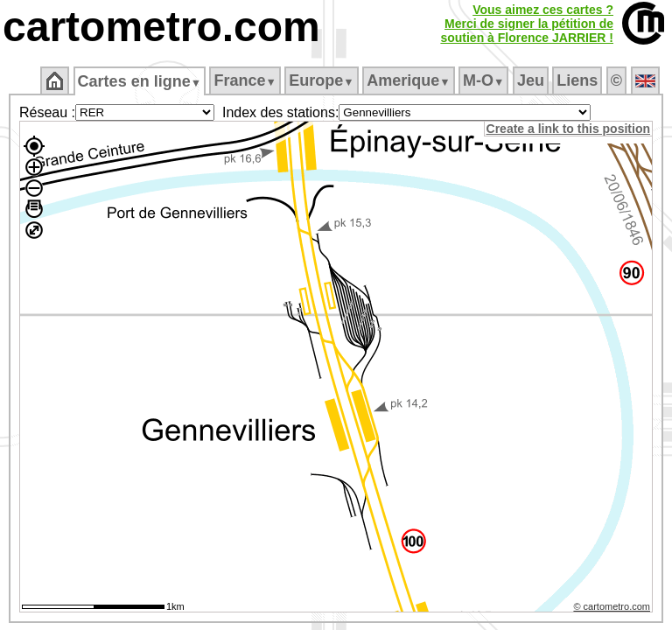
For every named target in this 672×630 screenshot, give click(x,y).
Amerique (410, 80)
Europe (323, 80)
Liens (579, 80)
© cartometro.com (613, 609)
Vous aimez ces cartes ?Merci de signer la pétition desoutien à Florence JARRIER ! (527, 24)
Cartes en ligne (140, 81)
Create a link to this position (569, 129)
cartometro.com (161, 27)
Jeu (532, 80)
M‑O (485, 80)
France (246, 80)
